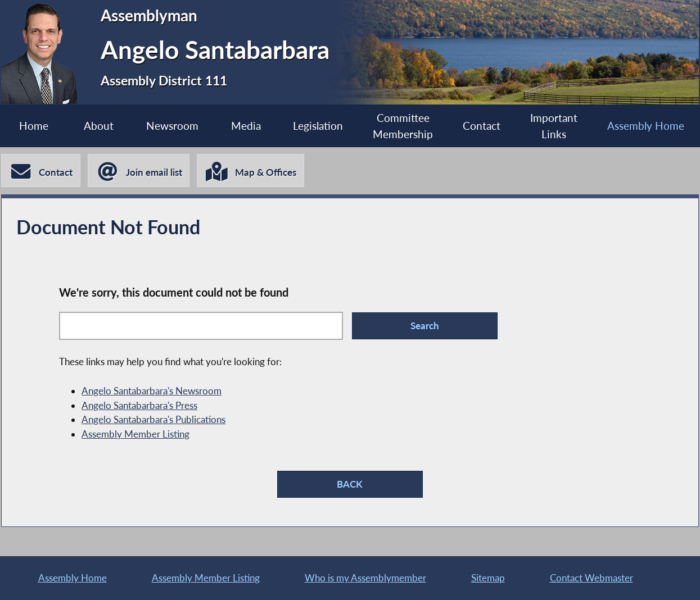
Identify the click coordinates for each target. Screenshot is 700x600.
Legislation (318, 126)
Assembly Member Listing (136, 434)
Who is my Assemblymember (365, 578)
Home (34, 126)
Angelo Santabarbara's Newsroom (152, 391)
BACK (350, 484)
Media (246, 126)
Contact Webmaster (591, 578)
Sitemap (488, 578)
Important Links (554, 126)
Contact (482, 126)
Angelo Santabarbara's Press (139, 405)
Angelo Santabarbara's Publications (153, 419)
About (99, 126)
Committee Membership (403, 126)
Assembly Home (646, 126)
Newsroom (172, 126)
